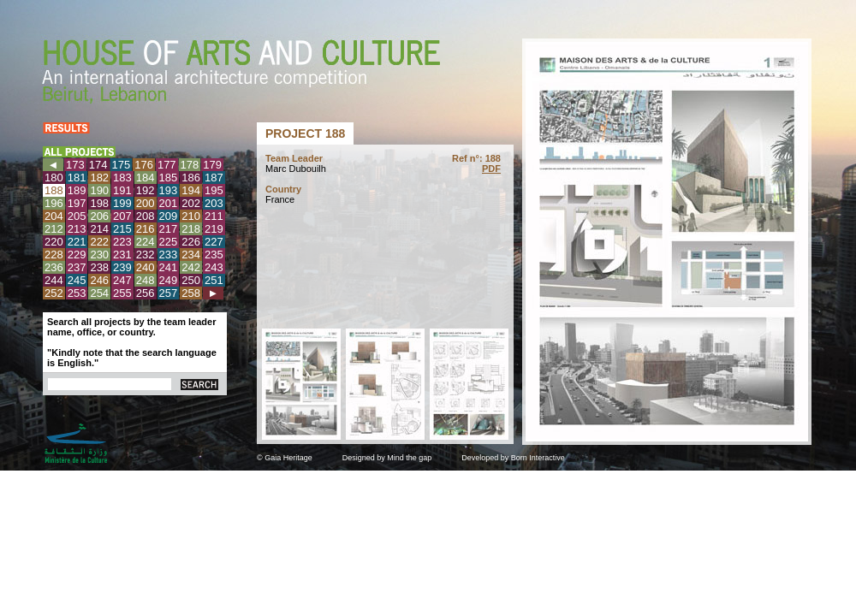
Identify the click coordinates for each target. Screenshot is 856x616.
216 (146, 229)
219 (214, 229)
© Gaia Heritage (285, 458)
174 (98, 165)
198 (99, 203)
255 (122, 293)
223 (122, 242)
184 (146, 178)
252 (54, 293)
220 (54, 242)
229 (77, 255)
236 (54, 267)
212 (54, 229)
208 (146, 216)
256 (146, 293)
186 (191, 178)
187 (214, 178)
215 (122, 229)
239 (122, 267)
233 (169, 255)
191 (122, 190)
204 (54, 216)
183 (122, 178)
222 (99, 242)
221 (77, 242)
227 (214, 242)
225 (169, 242)
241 (169, 267)
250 (191, 280)
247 (122, 280)
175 (122, 165)
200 (146, 203)
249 (169, 280)
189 (77, 190)
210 (191, 216)
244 (54, 280)
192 (146, 190)
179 (212, 165)
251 (214, 280)
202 (191, 203)
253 (77, 293)
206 (99, 216)
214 (99, 229)
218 (191, 229)
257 (169, 293)
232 (146, 255)
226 (191, 242)
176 (144, 165)
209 (169, 216)
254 (99, 293)
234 (191, 255)
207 (122, 216)
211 (214, 216)
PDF (491, 169)
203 (214, 203)
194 (191, 190)
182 (99, 178)
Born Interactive (538, 458)
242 (191, 267)
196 (54, 203)
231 (122, 255)
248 (146, 280)
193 (169, 190)
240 (146, 267)
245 (77, 280)
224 (146, 242)
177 (167, 165)
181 (77, 178)
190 (99, 190)
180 (54, 178)
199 (122, 203)
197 (77, 203)
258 (191, 293)
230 (99, 255)
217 (169, 229)
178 (190, 165)
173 (75, 165)
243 (214, 267)
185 (169, 178)
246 (99, 280)
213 (77, 229)
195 (214, 190)
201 (169, 203)
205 (77, 216)
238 (99, 267)
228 (54, 255)
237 (77, 267)
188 (54, 190)
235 (214, 255)
